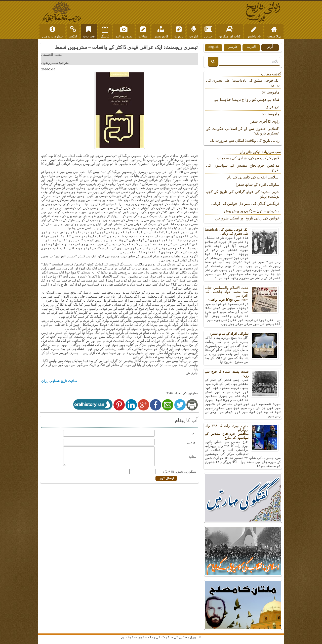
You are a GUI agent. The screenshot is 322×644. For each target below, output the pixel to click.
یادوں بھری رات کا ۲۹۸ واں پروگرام (243, 432)
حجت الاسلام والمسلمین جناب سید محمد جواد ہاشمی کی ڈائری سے (243, 294)
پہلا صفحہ (274, 32)
